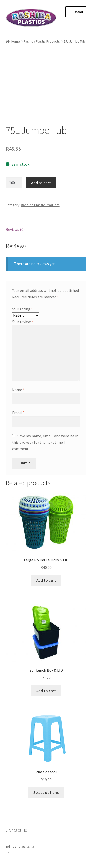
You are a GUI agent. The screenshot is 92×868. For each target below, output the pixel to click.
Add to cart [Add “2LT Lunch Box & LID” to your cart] (46, 691)
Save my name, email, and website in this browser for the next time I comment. (45, 442)
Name (18, 390)
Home (16, 41)
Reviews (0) (15, 229)
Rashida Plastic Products (42, 41)
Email (18, 413)
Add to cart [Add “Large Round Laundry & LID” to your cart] (46, 580)
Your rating (22, 309)
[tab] (46, 230)
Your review (23, 322)
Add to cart (41, 183)
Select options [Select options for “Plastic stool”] (46, 792)
